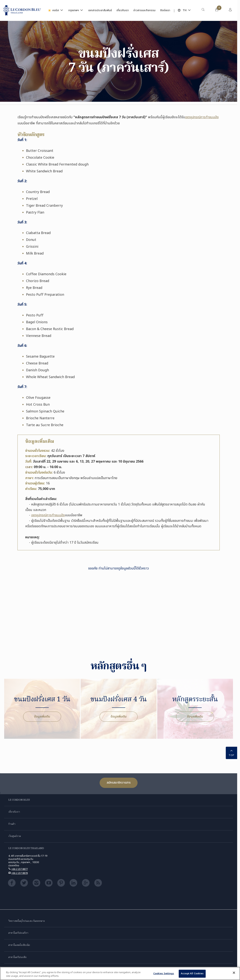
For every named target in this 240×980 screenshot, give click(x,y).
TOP (231, 753)
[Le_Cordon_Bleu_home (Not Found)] (22, 10)
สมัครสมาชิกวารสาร (119, 783)
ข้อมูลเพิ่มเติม (42, 717)
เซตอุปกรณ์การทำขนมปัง (202, 117)
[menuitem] (203, 10)
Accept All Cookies (192, 974)
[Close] (234, 973)
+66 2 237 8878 (20, 873)
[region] (120, 973)
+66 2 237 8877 (20, 869)
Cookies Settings (164, 974)
